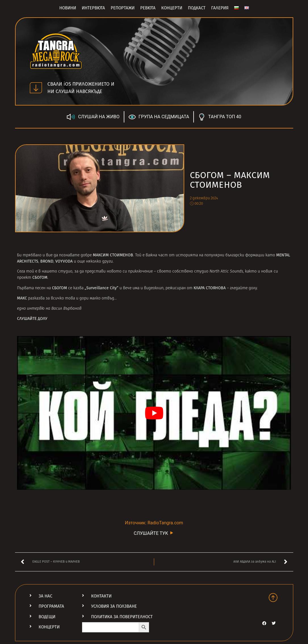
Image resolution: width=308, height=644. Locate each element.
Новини (68, 8)
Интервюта (93, 8)
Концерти (172, 8)
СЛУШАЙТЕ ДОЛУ (32, 319)
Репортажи (123, 8)
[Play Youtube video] (154, 413)
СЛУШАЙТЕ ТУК (154, 533)
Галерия (220, 8)
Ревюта (148, 8)
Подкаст (197, 8)
